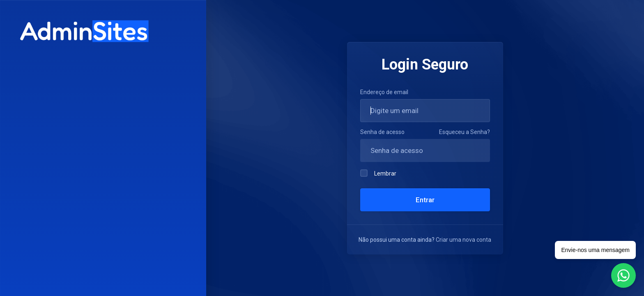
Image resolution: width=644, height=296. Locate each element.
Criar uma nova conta (463, 240)
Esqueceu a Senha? (465, 132)
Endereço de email (384, 92)
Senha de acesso (382, 132)
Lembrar (378, 173)
